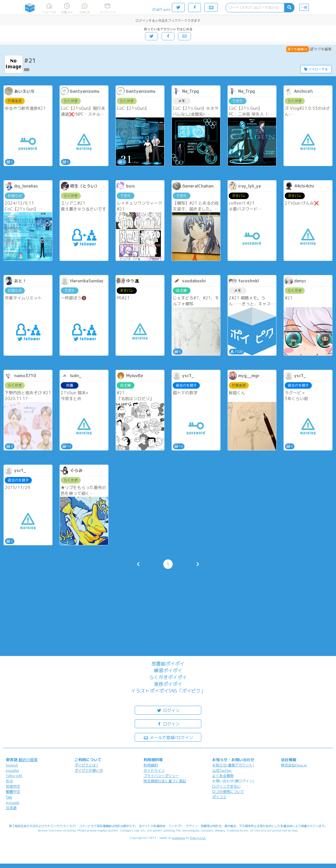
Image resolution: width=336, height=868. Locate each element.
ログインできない (226, 786)
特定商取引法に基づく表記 (165, 781)
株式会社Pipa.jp (294, 765)
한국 (9, 781)
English (12, 765)
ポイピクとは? (86, 765)
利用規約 (151, 765)
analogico (178, 838)
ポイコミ (219, 797)
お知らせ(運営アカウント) (233, 765)
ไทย (9, 797)
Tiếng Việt (14, 776)
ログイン (168, 710)
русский (13, 802)
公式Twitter (222, 770)
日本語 (11, 808)
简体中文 (13, 786)
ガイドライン (154, 770)
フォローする (316, 69)
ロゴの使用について (228, 792)
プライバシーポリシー (161, 776)
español (12, 770)
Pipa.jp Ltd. (198, 838)
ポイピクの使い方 (89, 770)
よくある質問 (223, 776)
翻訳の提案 (28, 760)
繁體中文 (13, 792)
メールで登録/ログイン (168, 737)
